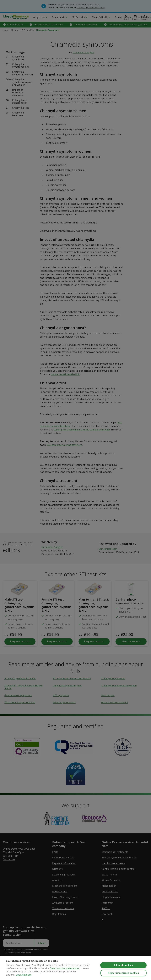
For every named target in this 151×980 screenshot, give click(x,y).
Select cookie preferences (65, 968)
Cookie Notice (24, 975)
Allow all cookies (123, 965)
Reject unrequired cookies (123, 973)
